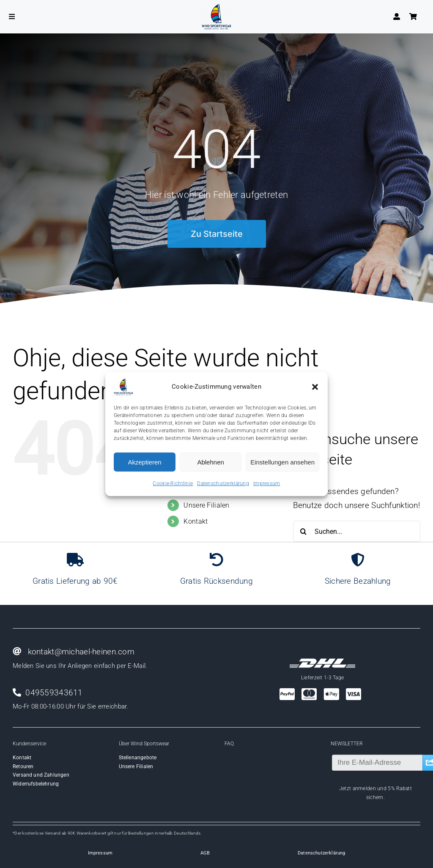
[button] (315, 387)
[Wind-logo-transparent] (216, 8)
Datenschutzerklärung (223, 483)
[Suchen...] (357, 531)
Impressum (267, 483)
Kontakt (196, 521)
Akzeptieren (144, 462)
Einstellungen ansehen (282, 462)
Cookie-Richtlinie (173, 483)
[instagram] (383, 810)
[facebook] (368, 810)
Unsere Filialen (206, 505)
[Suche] (304, 531)
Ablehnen (210, 462)
